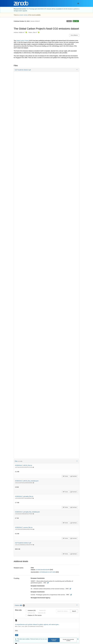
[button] (46, 70)
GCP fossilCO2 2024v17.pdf (23, 543)
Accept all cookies (54, 640)
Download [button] (74, 476)
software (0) (31, 613)
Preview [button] (65, 476)
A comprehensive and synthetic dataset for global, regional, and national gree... (37, 624)
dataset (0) (42, 610)
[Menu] (78, 3)
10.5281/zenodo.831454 (43, 570)
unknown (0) (42, 613)
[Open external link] (48, 583)
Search (74, 611)
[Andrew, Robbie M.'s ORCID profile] (26, 32)
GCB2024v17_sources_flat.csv (24, 527)
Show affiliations (74, 35)
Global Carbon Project (23, 41)
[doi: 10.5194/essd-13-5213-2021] (17, 635)
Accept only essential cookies (68, 640)
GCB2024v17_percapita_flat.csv (24, 496)
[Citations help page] (21, 605)
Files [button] (46, 461)
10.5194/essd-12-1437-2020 (48, 572)
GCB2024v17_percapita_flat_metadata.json (27, 512)
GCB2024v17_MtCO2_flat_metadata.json (27, 481)
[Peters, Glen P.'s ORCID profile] (39, 32)
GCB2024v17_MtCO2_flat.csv (24, 465)
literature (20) (32, 610)
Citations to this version (35, 615)
